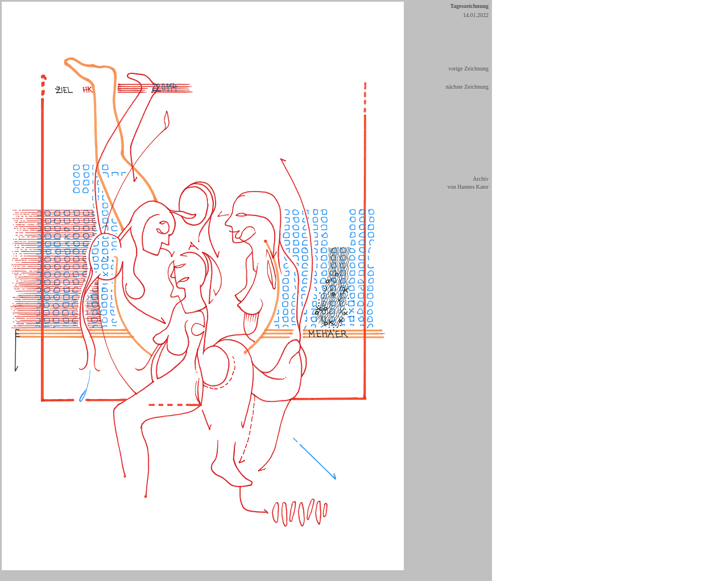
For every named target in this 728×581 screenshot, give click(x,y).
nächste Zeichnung (467, 87)
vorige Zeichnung (468, 69)
